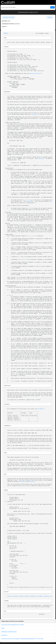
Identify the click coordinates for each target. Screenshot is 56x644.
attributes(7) (41, 409)
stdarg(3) (34, 114)
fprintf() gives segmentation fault (9, 632)
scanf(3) (27, 596)
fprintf (3, 628)
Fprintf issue (4, 635)
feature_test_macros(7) (35, 74)
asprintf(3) (23, 482)
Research (50, 17)
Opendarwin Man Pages (8, 17)
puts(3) (22, 596)
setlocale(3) (41, 159)
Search (53, 7)
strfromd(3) (40, 596)
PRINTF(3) (6, 33)
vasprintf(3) (31, 482)
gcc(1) (52, 201)
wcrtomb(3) (46, 596)
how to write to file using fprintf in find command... (13, 625)
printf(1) (10, 596)
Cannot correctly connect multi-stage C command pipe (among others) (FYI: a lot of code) (22, 639)
